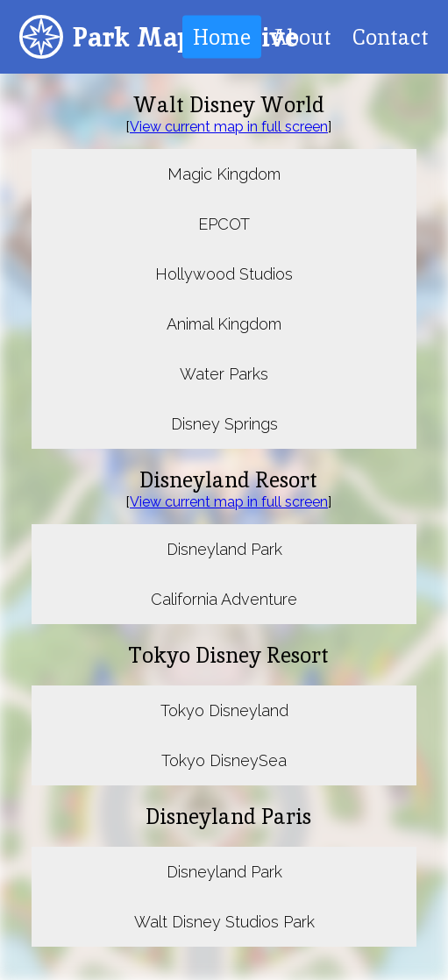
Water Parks (224, 374)
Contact (391, 37)
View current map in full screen (229, 127)
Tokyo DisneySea (224, 760)
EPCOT (224, 224)
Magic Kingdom (224, 174)
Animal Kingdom (224, 324)
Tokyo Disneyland (224, 710)
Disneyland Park (224, 549)
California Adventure (224, 599)
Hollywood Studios (224, 274)
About (302, 37)
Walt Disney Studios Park (224, 922)
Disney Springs (224, 424)
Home (222, 37)
